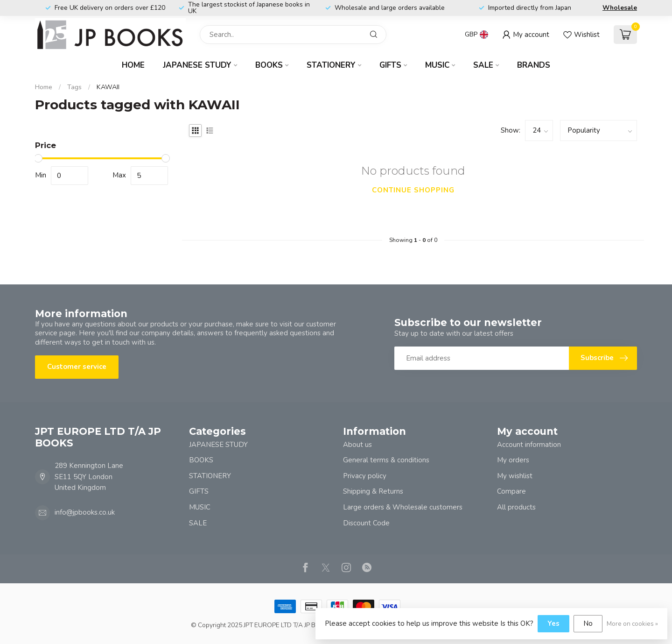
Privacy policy (365, 476)
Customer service (77, 367)
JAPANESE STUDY (197, 65)
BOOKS (269, 65)
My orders (513, 460)
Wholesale (620, 8)
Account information (529, 445)
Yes (553, 623)
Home (133, 65)
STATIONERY (331, 65)
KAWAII (108, 87)
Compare (511, 491)
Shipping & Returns (373, 491)
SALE (483, 65)
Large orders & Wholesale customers (403, 507)
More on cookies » (632, 624)
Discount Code (366, 523)
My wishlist (515, 476)
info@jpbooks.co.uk (85, 512)
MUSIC (437, 65)
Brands (534, 65)
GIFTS (390, 65)
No (588, 623)
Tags (74, 87)
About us (357, 445)
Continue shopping (413, 190)
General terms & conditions (386, 460)
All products (516, 507)
